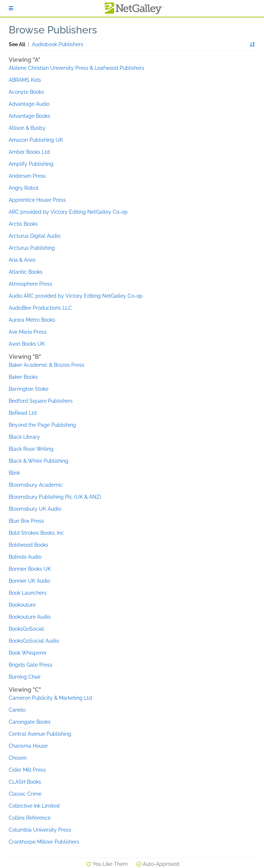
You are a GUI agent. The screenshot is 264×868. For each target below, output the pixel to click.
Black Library (24, 437)
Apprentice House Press (37, 200)
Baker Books (23, 377)
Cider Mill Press (27, 770)
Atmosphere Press (31, 284)
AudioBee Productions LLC (40, 308)
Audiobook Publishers (58, 44)
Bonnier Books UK (30, 569)
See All (17, 44)
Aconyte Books (26, 92)
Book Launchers (28, 593)
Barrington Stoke (29, 389)
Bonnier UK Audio (29, 581)
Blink (14, 473)
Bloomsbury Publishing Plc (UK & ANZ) (55, 497)
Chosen (18, 758)
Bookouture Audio (30, 617)
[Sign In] (11, 8)
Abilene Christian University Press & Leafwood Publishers (77, 68)
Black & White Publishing (39, 461)
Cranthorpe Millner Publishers (44, 842)
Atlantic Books (26, 272)
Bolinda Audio (25, 557)
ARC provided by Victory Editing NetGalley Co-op (68, 212)
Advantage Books (29, 116)
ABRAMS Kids (25, 80)
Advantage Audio (29, 104)
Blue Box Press (26, 521)
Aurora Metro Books (32, 320)
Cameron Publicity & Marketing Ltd (50, 698)
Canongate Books (30, 722)
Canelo (17, 710)
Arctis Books (23, 224)
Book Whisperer (28, 653)
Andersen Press (27, 176)
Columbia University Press (40, 830)
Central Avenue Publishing (40, 734)
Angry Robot (24, 188)
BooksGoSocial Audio (34, 641)
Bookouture (22, 605)
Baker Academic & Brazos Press (47, 365)
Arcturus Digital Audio (35, 236)
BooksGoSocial (26, 629)
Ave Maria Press (28, 332)
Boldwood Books (29, 545)
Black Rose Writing (31, 449)
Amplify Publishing (31, 164)
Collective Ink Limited (34, 806)
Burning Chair (25, 677)
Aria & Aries (22, 260)
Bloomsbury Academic (36, 485)
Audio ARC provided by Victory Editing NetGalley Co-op (76, 296)
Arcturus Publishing (32, 248)
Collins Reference (30, 818)
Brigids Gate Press (31, 665)
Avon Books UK (27, 344)
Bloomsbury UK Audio (35, 509)
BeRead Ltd (23, 413)
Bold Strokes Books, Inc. (37, 533)
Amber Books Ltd (29, 152)
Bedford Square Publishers (41, 401)
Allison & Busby (27, 128)
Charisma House (28, 746)
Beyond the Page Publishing (42, 425)
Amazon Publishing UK (36, 140)
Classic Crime (25, 794)
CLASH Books (25, 782)
